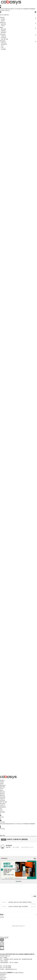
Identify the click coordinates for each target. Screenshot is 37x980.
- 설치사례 (3, 24)
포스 (1, 809)
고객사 (2, 789)
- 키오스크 (3, 42)
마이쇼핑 (2, 9)
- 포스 (2, 46)
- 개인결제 (3, 49)
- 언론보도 (3, 31)
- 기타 (2, 47)
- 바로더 (2, 21)
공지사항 (2, 792)
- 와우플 (2, 19)
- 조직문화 (3, 37)
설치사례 (2, 787)
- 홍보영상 (3, 32)
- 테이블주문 (4, 44)
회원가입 (7, 9)
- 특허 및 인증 (4, 39)
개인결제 (2, 812)
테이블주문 (3, 807)
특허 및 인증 (3, 802)
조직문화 (2, 800)
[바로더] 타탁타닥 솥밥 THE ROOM (18, 906)
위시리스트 (19, 9)
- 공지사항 (3, 29)
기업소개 (2, 799)
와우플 (2, 782)
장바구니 (13, 9)
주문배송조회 (26, 9)
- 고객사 (2, 26)
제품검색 (33, 9)
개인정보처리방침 (10, 954)
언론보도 (2, 794)
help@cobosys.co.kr (11, 969)
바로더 (2, 784)
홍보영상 (2, 795)
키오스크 (2, 805)
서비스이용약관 (19, 954)
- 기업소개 (3, 36)
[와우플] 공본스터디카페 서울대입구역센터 (20, 902)
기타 (1, 810)
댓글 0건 (8, 847)
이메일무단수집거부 (29, 954)
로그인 (2, 15)
